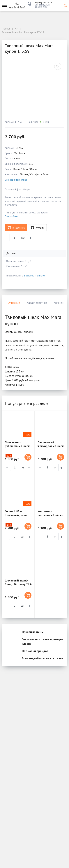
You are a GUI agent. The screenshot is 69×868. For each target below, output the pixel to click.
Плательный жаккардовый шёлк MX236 (51, 446)
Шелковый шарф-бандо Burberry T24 (18, 582)
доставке (29, 276)
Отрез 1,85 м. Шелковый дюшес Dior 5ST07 (17, 515)
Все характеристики (16, 180)
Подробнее (11, 216)
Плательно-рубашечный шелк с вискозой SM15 (17, 446)
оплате (41, 276)
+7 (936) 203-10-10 (43, 3)
